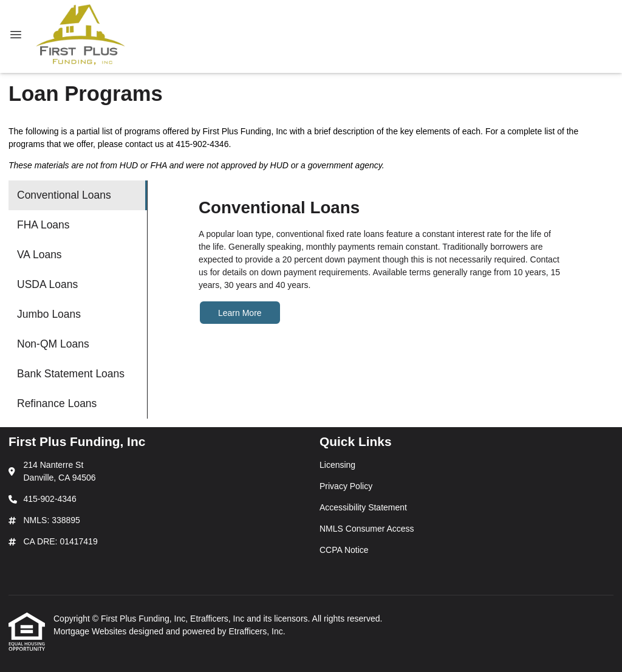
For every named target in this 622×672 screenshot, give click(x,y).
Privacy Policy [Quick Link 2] (346, 486)
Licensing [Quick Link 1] (337, 465)
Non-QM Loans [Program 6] (53, 344)
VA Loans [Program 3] (39, 255)
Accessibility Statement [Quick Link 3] (363, 507)
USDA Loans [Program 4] (47, 284)
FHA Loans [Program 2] (43, 225)
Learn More (240, 313)
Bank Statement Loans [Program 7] (71, 374)
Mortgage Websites (91, 631)
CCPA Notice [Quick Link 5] (344, 550)
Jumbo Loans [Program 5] (49, 314)
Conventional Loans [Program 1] (64, 195)
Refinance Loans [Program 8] (57, 403)
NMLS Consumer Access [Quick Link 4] (367, 529)
